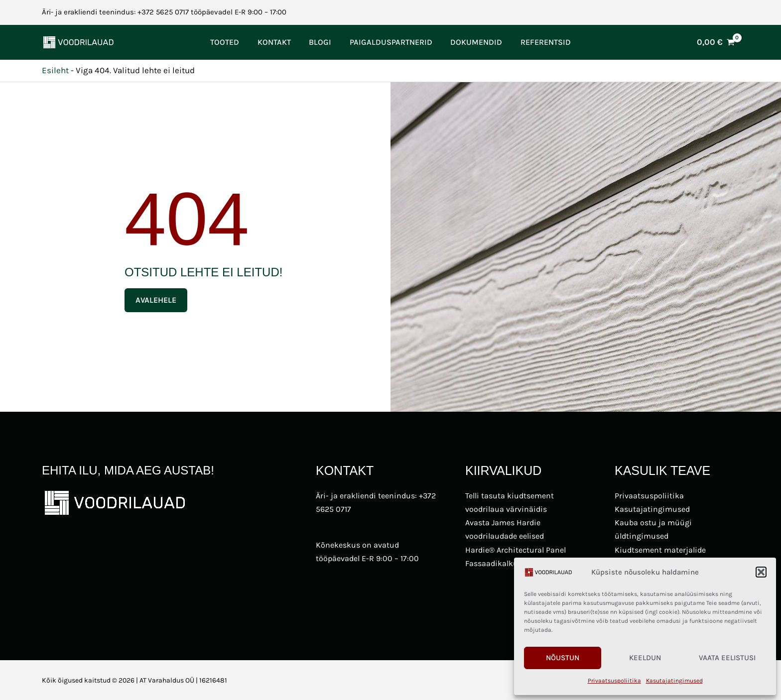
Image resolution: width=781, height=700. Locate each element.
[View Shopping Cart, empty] (716, 42)
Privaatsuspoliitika (614, 681)
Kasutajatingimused (674, 681)
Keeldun (645, 658)
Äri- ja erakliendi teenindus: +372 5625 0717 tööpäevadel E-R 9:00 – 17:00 (164, 12)
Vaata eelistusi (727, 658)
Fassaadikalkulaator (502, 563)
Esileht (55, 70)
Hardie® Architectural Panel (516, 550)
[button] (761, 572)
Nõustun (563, 658)
